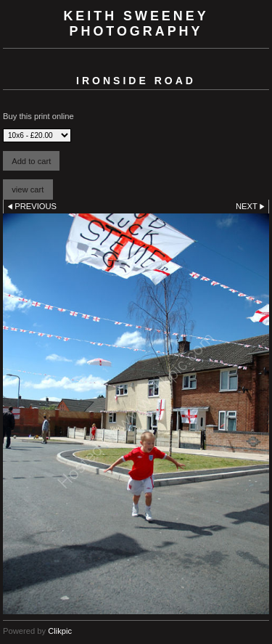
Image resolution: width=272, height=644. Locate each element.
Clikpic (60, 631)
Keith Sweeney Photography (136, 24)
